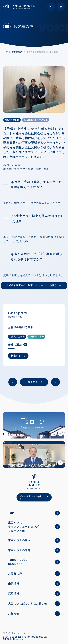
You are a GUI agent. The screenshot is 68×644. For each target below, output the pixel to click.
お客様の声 (17, 52)
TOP (6, 52)
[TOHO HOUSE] (19, 7)
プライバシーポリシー (16, 633)
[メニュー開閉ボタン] (61, 7)
